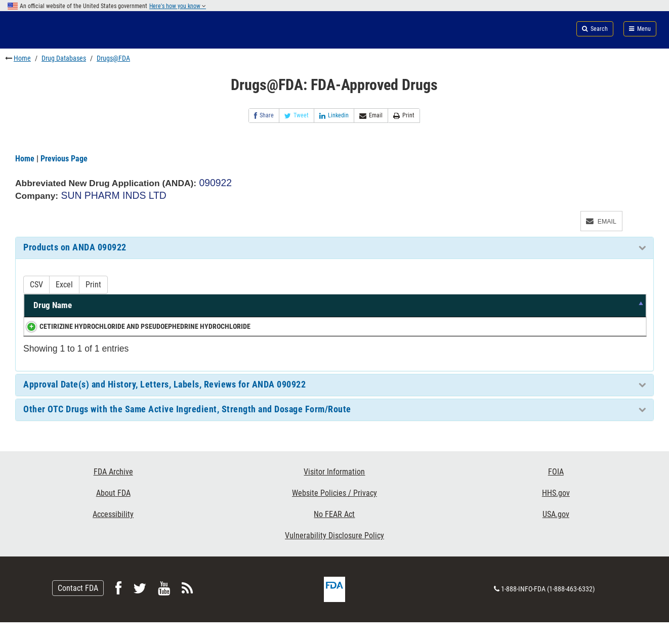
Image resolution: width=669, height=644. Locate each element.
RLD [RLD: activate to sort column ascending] (601, 317)
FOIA (556, 493)
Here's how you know (178, 6)
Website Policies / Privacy (334, 515)
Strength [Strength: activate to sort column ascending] (360, 317)
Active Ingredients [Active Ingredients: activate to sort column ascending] (225, 317)
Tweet (297, 116)
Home (22, 58)
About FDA (113, 515)
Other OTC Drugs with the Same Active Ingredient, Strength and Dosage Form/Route (187, 431)
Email (371, 116)
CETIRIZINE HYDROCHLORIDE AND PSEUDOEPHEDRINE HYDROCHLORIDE (84, 343)
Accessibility (113, 536)
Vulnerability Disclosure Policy (334, 557)
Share (264, 116)
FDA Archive (113, 493)
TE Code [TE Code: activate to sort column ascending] (560, 311)
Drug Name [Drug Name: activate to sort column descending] (53, 317)
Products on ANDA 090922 (75, 247)
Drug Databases (64, 58)
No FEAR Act (334, 536)
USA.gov (556, 536)
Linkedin (334, 116)
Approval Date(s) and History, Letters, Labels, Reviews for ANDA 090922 (164, 406)
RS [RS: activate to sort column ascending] (632, 317)
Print (404, 116)
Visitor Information (334, 493)
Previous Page (64, 159)
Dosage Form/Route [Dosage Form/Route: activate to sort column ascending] (428, 317)
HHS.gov (556, 515)
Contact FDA (78, 610)
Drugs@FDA (113, 58)
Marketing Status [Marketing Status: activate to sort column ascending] (501, 311)
